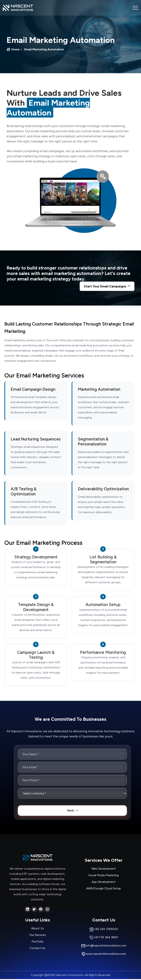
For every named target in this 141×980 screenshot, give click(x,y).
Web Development (104, 870)
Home (16, 49)
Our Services (38, 936)
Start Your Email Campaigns (107, 286)
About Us (38, 929)
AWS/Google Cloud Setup (104, 889)
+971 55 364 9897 (106, 938)
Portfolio (38, 942)
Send (72, 811)
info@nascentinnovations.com (106, 947)
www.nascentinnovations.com (106, 955)
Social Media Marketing (104, 876)
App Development (104, 883)
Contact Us (38, 949)
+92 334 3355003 (106, 930)
